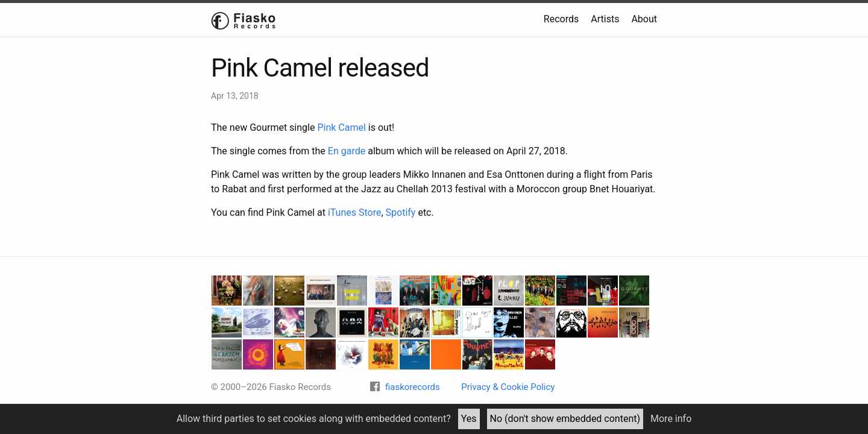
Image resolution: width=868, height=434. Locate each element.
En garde (347, 151)
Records (561, 19)
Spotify (401, 212)
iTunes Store (355, 212)
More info (671, 419)
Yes (469, 419)
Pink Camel (341, 127)
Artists (605, 19)
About (644, 19)
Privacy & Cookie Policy (508, 387)
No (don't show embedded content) (565, 419)
